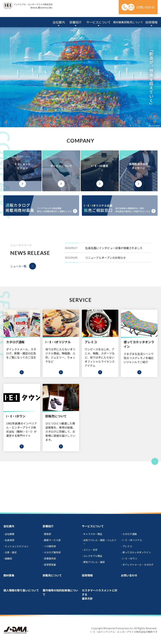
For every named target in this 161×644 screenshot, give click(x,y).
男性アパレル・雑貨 (94, 562)
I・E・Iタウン (130, 558)
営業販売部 (50, 558)
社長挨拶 (10, 540)
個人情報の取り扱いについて (21, 590)
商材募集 (9, 575)
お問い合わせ (145, 7)
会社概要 (10, 534)
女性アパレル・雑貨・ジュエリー (100, 542)
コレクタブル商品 (93, 556)
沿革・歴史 (11, 552)
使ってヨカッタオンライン (137, 552)
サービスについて (93, 526)
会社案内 (9, 526)
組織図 (8, 558)
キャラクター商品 (93, 534)
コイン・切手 (90, 550)
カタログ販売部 (52, 552)
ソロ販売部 (50, 546)
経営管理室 (50, 565)
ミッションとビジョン (17, 546)
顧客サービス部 (52, 540)
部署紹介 (48, 526)
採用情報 (87, 575)
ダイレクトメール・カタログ (138, 565)
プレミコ (127, 546)
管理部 (48, 534)
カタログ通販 (130, 534)
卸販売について (52, 575)
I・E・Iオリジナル (132, 540)
